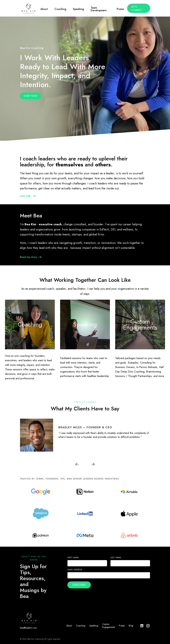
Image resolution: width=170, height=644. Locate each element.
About (69, 626)
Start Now (31, 96)
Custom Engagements (108, 626)
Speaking (94, 626)
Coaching (81, 626)
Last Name (116, 558)
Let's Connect (137, 8)
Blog (131, 626)
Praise (122, 626)
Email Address (75, 570)
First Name (73, 558)
